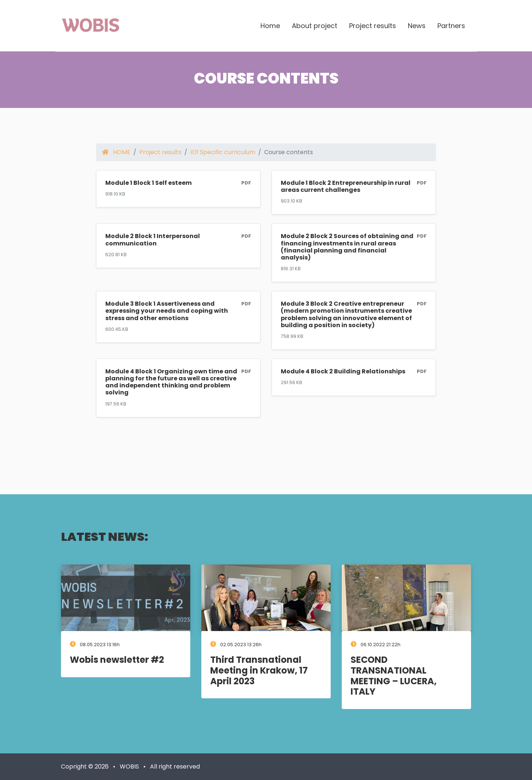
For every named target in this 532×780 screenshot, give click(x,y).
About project (315, 26)
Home (270, 26)
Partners (451, 26)
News (417, 26)
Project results (373, 26)
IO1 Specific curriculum (223, 152)
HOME (116, 152)
